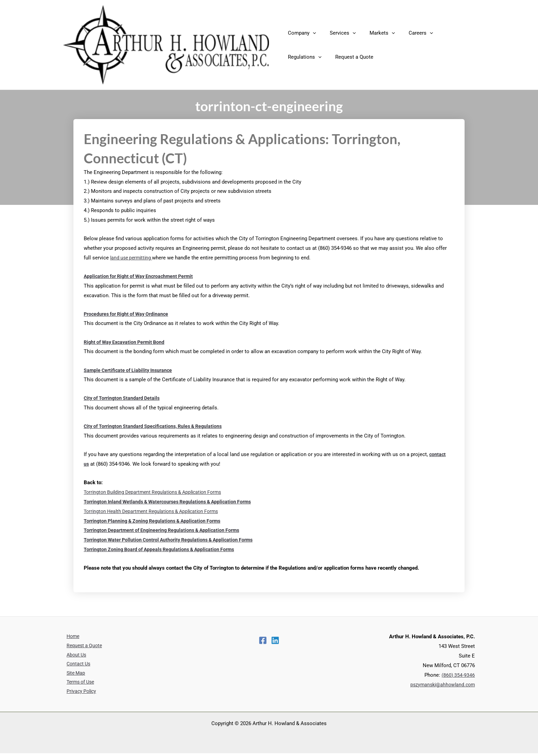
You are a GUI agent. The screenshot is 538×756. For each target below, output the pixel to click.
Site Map (73, 675)
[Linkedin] (275, 640)
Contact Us (76, 665)
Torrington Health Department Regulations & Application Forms (156, 511)
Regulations (448, 33)
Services (338, 33)
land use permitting (133, 258)
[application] (311, 33)
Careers (409, 33)
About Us (74, 656)
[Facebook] (263, 640)
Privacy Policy (79, 694)
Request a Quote (305, 57)
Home (70, 637)
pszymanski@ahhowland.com (441, 685)
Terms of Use (79, 685)
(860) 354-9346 (458, 675)
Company (300, 33)
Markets (374, 33)
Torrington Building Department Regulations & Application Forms (158, 492)
